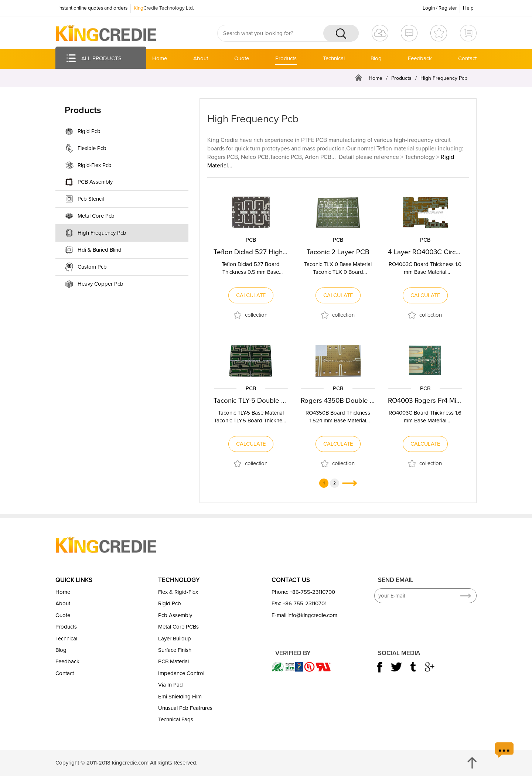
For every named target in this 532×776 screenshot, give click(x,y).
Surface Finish (175, 650)
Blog (376, 58)
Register (448, 8)
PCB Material (173, 661)
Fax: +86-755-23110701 (299, 603)
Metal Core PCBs (178, 627)
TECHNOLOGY (179, 580)
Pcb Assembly (175, 615)
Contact (467, 58)
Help (468, 8)
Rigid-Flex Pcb (95, 165)
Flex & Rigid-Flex (178, 592)
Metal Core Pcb (96, 216)
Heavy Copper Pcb (100, 284)
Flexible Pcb (92, 148)
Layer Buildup (175, 638)
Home (160, 58)
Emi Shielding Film (180, 696)
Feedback (420, 58)
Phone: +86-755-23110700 (303, 592)
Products (286, 58)
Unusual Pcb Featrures (185, 708)
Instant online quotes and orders (93, 8)
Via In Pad (170, 685)
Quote (242, 58)
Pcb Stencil (91, 199)
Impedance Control (181, 673)
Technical (334, 58)
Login (429, 8)
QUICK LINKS (74, 580)
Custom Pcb (92, 267)
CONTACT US (291, 580)
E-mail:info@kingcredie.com (304, 615)
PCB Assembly (95, 182)
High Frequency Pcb (444, 78)
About (201, 58)
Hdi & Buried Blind (100, 250)
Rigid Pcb (89, 131)
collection (256, 314)
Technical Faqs (176, 719)
